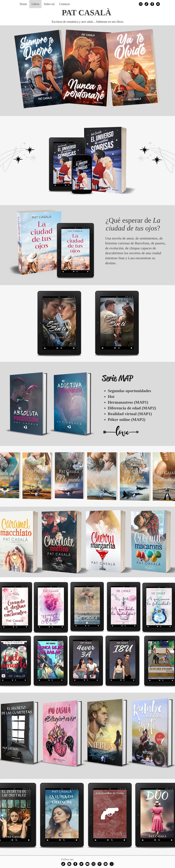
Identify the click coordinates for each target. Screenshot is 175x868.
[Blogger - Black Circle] (69, 864)
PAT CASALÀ (87, 13)
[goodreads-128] (112, 864)
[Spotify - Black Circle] (106, 864)
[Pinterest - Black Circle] (100, 864)
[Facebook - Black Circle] (152, 4)
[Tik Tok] (146, 4)
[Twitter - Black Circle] (158, 4)
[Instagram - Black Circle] (141, 4)
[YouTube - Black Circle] (87, 864)
